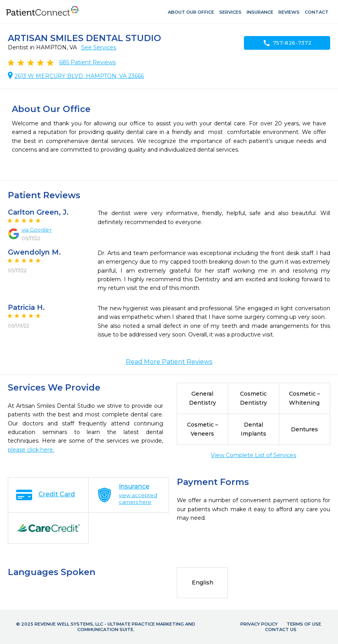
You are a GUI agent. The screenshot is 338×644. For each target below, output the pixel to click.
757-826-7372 (287, 43)
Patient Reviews (87, 62)
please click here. (31, 450)
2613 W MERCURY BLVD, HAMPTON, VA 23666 (79, 76)
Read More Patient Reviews (169, 362)
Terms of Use (304, 624)
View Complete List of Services (253, 455)
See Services (99, 47)
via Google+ (37, 230)
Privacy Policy (259, 624)
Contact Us (281, 630)
